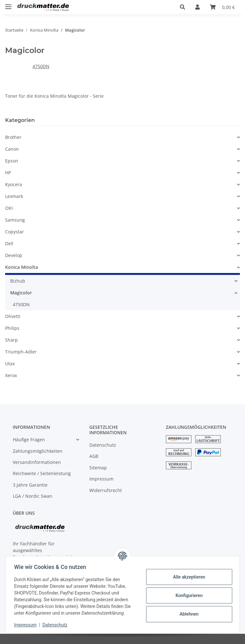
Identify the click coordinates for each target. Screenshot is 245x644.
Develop (14, 255)
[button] (182, 7)
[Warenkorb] (222, 7)
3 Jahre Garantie (30, 485)
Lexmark (14, 196)
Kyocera (14, 184)
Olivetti (13, 316)
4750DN (41, 66)
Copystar (15, 232)
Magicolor (21, 293)
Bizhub (18, 281)
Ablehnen (187, 614)
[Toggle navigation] (8, 4)
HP (8, 173)
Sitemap (98, 468)
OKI (9, 208)
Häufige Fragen (29, 439)
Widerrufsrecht (106, 490)
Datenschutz (103, 445)
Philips (12, 328)
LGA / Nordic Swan (33, 496)
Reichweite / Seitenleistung (42, 473)
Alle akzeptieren (187, 577)
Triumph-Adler (21, 352)
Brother (13, 137)
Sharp (11, 340)
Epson (12, 161)
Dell (9, 243)
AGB (94, 456)
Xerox (11, 375)
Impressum (101, 479)
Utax (10, 364)
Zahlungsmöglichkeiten (38, 451)
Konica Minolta (22, 267)
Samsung (15, 220)
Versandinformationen (37, 462)
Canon (12, 149)
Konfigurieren (187, 595)
